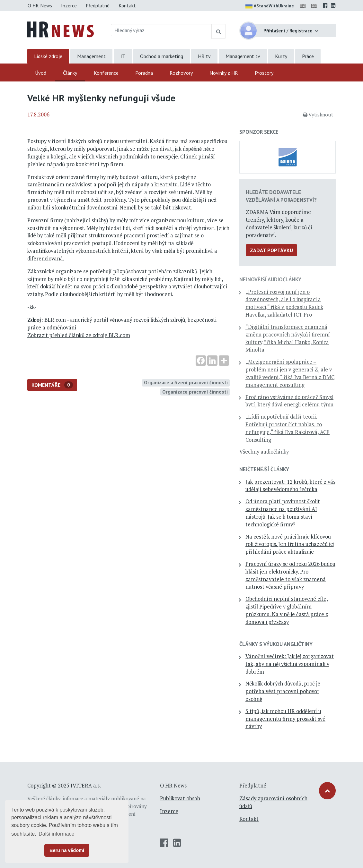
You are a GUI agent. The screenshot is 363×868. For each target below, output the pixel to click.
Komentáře (52, 385)
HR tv (204, 56)
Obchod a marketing (162, 56)
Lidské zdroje (48, 56)
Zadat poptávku (271, 250)
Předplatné (98, 5)
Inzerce (69, 5)
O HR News (40, 5)
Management (91, 56)
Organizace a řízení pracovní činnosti (186, 382)
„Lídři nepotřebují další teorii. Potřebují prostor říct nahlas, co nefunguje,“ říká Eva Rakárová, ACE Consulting (288, 428)
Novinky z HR (224, 73)
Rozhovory (181, 73)
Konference (106, 73)
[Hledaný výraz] (161, 30)
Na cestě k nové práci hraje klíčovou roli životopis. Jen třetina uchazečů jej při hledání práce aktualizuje (290, 544)
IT (123, 56)
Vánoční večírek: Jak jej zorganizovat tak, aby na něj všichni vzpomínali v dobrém (290, 664)
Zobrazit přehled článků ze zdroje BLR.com (79, 335)
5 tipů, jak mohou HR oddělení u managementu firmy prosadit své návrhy (285, 719)
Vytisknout (318, 115)
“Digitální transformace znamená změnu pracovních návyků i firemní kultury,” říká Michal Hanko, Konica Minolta (288, 338)
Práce (308, 56)
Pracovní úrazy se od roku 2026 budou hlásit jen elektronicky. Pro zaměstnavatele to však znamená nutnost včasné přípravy (290, 575)
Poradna (144, 73)
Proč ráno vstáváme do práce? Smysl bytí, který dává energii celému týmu (289, 401)
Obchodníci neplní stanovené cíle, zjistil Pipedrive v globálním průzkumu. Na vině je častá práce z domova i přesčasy (287, 610)
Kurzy (281, 56)
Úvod (41, 73)
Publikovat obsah (180, 798)
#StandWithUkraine (270, 6)
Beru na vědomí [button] (67, 850)
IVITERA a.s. (86, 786)
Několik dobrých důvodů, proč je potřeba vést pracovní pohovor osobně (283, 691)
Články (70, 73)
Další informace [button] (56, 834)
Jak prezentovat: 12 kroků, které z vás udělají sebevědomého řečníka (290, 486)
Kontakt (127, 5)
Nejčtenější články (264, 469)
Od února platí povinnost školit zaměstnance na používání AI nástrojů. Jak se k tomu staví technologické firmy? (283, 513)
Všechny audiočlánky (264, 452)
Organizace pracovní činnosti (195, 392)
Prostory (264, 73)
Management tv (243, 56)
